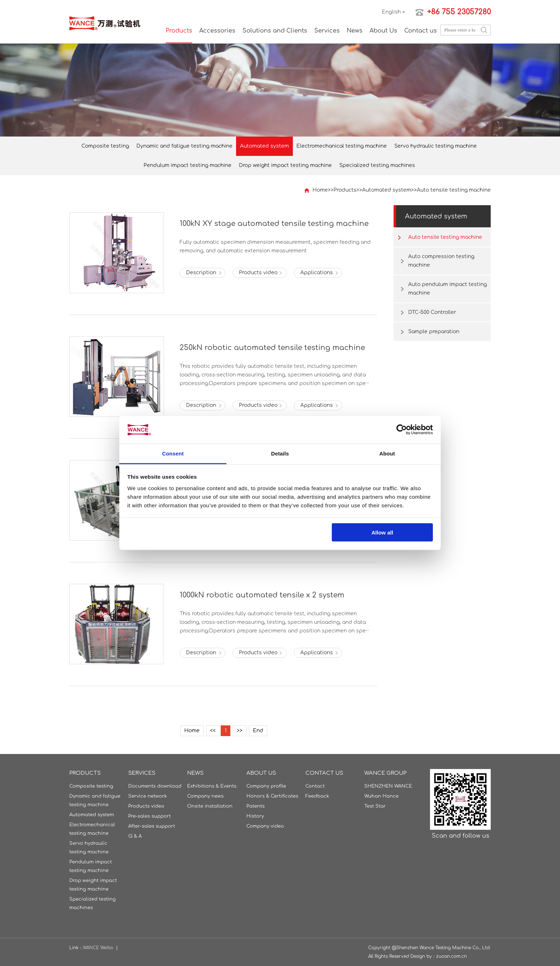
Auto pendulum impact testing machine (447, 289)
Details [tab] (280, 453)
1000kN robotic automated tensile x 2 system (262, 595)
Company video (265, 826)
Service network (147, 796)
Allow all (382, 533)
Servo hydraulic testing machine (436, 146)
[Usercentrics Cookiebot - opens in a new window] (402, 430)
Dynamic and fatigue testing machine (184, 146)
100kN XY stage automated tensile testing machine (274, 224)
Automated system (264, 146)
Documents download (155, 786)
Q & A (135, 836)
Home (320, 190)
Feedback (317, 796)
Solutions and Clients (275, 31)
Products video (258, 273)
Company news (205, 796)
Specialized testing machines (377, 165)
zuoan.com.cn (451, 956)
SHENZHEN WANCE (388, 786)
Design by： (423, 956)
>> (240, 731)
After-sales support (152, 826)
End (258, 731)
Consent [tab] (173, 453)
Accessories (217, 31)
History (255, 816)
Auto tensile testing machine (454, 190)
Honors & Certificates (272, 796)
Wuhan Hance (381, 796)
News (355, 31)
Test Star (375, 806)
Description (201, 273)
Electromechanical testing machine (342, 146)
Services (327, 31)
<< (213, 731)
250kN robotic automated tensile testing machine (272, 348)
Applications (317, 273)
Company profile (266, 786)
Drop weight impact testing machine (285, 165)
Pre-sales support (149, 816)
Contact (315, 786)
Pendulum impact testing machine (187, 165)
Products (179, 31)
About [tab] (387, 453)
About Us (383, 31)
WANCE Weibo (98, 948)
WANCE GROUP (385, 773)
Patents (256, 806)
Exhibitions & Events (212, 786)
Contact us (421, 31)
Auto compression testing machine (441, 261)
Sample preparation (434, 332)
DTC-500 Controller (432, 312)
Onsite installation (210, 806)
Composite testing (105, 146)
